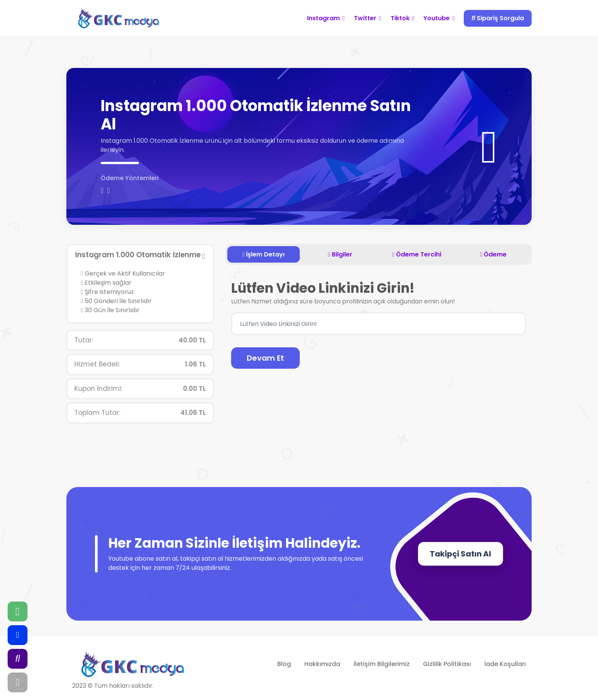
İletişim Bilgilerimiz (382, 664)
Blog (284, 664)
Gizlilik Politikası (447, 664)
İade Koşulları (505, 664)
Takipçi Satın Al (461, 554)
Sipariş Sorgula (498, 18)
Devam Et (265, 358)
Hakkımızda (322, 664)
